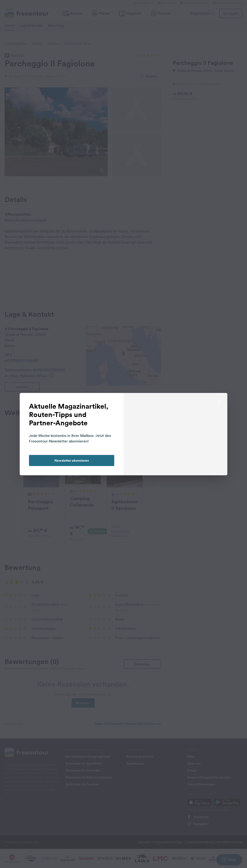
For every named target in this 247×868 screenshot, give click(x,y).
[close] (219, 401)
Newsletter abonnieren (72, 460)
